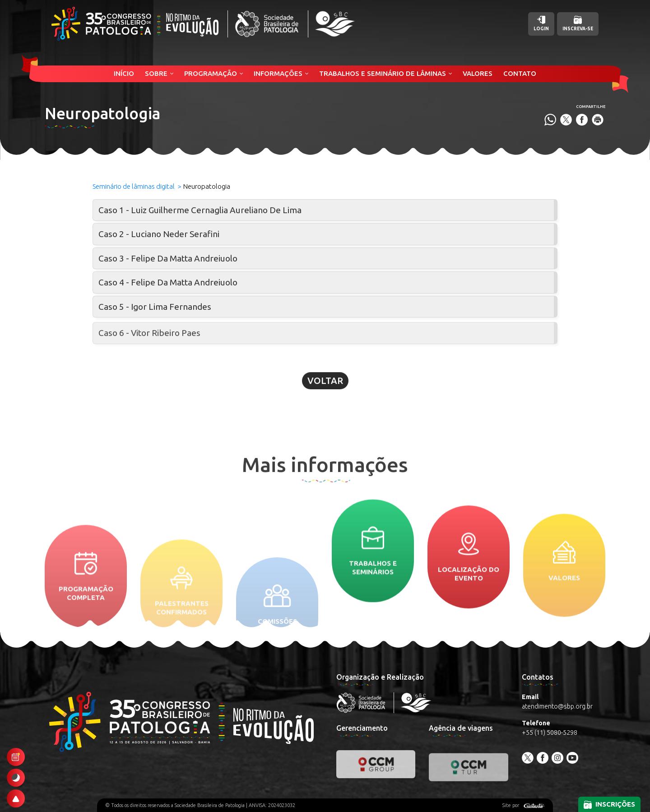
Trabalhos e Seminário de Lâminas (383, 73)
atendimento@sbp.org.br (557, 706)
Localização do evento (469, 620)
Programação (211, 73)
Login (541, 23)
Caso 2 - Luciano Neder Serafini (159, 234)
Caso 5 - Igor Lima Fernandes (155, 307)
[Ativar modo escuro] (16, 778)
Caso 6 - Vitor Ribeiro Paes (149, 344)
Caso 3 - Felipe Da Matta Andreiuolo (168, 258)
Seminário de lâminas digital (134, 186)
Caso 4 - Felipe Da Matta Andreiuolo (168, 282)
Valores (478, 73)
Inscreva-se (578, 23)
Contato (520, 73)
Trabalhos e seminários (373, 601)
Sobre (156, 73)
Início (124, 73)
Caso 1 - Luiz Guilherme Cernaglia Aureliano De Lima (200, 210)
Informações (278, 73)
